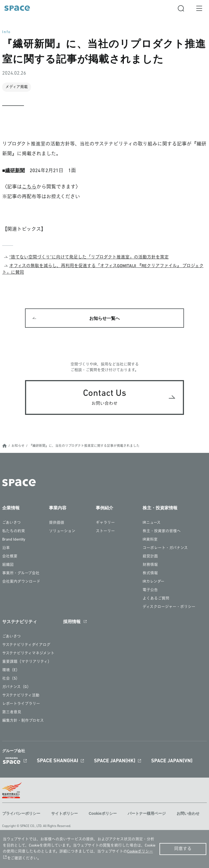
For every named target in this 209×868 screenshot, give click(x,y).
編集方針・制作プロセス (23, 721)
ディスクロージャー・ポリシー (169, 607)
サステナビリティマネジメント (28, 653)
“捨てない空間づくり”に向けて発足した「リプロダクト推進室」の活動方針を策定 (89, 257)
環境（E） (11, 670)
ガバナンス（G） (16, 687)
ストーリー (105, 531)
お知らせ (18, 446)
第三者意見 (12, 712)
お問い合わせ (188, 813)
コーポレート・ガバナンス (165, 548)
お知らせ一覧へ (104, 318)
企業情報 (11, 508)
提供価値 (57, 523)
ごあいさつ (11, 523)
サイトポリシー (64, 813)
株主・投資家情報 (160, 508)
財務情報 (150, 565)
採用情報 (72, 622)
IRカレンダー (153, 582)
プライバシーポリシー (21, 813)
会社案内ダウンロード (21, 582)
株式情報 (150, 573)
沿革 (6, 548)
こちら (29, 187)
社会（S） (11, 679)
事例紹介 (104, 508)
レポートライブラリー (21, 704)
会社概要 (10, 556)
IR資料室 (150, 540)
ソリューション (62, 531)
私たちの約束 (14, 531)
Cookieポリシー (103, 813)
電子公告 (150, 590)
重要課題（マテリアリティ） (27, 662)
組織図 (8, 565)
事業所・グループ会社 (21, 573)
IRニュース (152, 523)
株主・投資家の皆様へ (162, 531)
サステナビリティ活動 (21, 695)
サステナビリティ (20, 622)
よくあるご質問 (156, 599)
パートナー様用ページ (147, 813)
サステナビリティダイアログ (26, 645)
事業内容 (58, 508)
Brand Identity (14, 540)
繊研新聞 (15, 171)
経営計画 (150, 556)
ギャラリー (105, 523)
